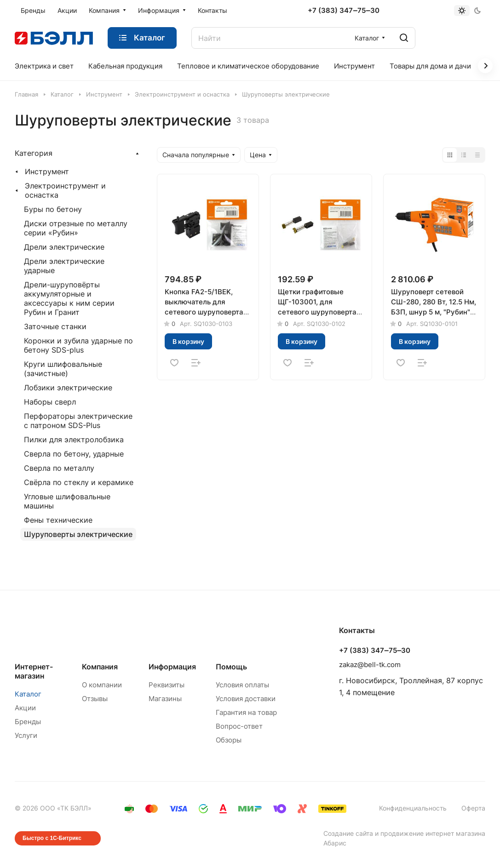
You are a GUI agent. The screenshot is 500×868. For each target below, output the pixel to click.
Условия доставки (246, 699)
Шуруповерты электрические (78, 534)
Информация (172, 667)
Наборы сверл (50, 402)
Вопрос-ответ (239, 726)
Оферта (473, 808)
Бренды (28, 722)
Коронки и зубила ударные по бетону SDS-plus (78, 345)
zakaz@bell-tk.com (370, 665)
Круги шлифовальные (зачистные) (63, 369)
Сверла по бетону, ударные (74, 454)
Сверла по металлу (59, 468)
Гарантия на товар (246, 712)
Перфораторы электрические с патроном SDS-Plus (78, 421)
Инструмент (47, 171)
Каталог (28, 694)
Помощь (231, 667)
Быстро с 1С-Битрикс (52, 838)
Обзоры (229, 740)
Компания (100, 667)
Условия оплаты (242, 685)
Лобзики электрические (68, 388)
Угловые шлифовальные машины (67, 501)
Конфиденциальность (413, 808)
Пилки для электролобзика (74, 440)
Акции (25, 708)
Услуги (26, 735)
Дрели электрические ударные (64, 266)
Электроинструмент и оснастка (65, 190)
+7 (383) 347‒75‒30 (343, 11)
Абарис (335, 843)
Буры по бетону (53, 209)
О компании (102, 685)
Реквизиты (167, 685)
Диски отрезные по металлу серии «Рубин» (76, 228)
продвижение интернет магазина (433, 833)
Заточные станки (55, 326)
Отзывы (95, 699)
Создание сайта (348, 833)
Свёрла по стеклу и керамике (79, 482)
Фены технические (58, 520)
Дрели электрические (64, 247)
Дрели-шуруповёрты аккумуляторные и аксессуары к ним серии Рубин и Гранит (69, 298)
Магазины (165, 699)
